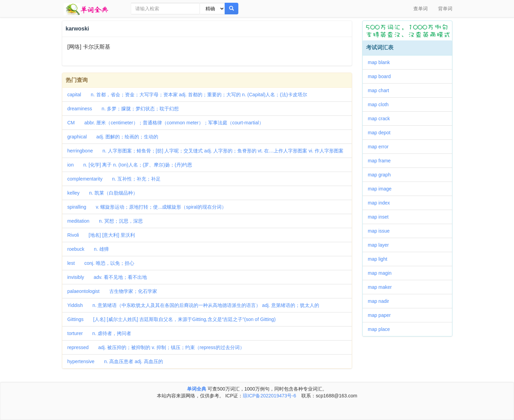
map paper (382, 315)
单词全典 (197, 389)
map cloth (381, 104)
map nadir (381, 301)
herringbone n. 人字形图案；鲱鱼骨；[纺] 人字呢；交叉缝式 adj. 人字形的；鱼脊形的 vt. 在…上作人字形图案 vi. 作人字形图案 (206, 151)
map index (381, 203)
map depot (381, 133)
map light (380, 259)
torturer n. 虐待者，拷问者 (99, 333)
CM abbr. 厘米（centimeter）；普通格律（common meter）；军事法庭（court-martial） (166, 123)
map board (382, 76)
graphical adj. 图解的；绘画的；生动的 (113, 137)
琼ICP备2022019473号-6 (269, 396)
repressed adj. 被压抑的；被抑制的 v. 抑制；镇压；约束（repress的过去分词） (156, 347)
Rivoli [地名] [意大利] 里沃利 (101, 235)
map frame (382, 161)
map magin (382, 273)
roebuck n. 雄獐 (88, 249)
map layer (381, 245)
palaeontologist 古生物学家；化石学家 (112, 291)
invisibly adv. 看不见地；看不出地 (107, 277)
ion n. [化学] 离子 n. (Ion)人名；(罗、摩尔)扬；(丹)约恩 (130, 165)
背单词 (445, 9)
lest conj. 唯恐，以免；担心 (101, 263)
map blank (381, 62)
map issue (381, 231)
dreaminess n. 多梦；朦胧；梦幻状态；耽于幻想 (123, 109)
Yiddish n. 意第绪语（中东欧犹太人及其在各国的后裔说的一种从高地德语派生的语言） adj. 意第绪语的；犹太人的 (193, 305)
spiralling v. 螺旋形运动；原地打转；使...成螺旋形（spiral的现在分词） (147, 207)
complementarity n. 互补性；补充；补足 (114, 179)
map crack (381, 119)
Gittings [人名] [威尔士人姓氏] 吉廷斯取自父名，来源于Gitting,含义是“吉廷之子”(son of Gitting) (172, 319)
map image (382, 189)
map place (381, 329)
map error (381, 147)
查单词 (421, 9)
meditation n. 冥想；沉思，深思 (105, 221)
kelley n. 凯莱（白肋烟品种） (103, 193)
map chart (381, 90)
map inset (381, 217)
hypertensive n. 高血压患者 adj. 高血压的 (115, 361)
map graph (382, 175)
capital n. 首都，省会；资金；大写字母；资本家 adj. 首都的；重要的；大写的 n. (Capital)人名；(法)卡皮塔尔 (187, 95)
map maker (382, 287)
